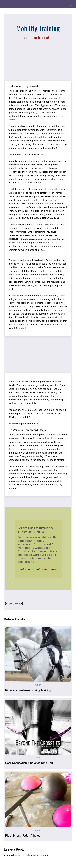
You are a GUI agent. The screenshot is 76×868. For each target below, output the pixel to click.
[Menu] (71, 4)
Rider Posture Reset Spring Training (28, 690)
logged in (23, 855)
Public (38, 685)
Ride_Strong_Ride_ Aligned (23, 835)
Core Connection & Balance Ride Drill (29, 763)
